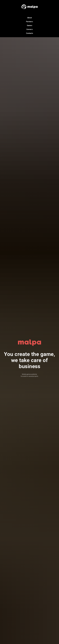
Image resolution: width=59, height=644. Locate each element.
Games (30, 25)
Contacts (30, 33)
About (30, 18)
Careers (30, 29)
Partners (29, 22)
